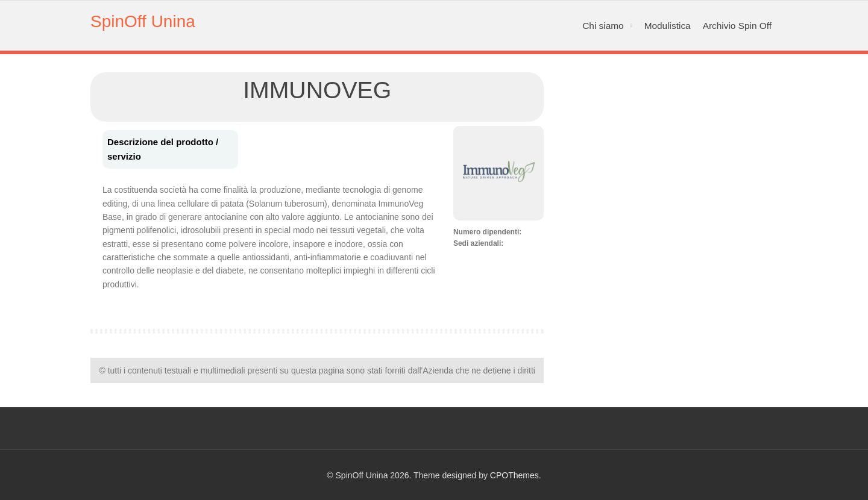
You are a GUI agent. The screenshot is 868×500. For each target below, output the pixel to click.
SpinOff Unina (143, 21)
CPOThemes (514, 475)
